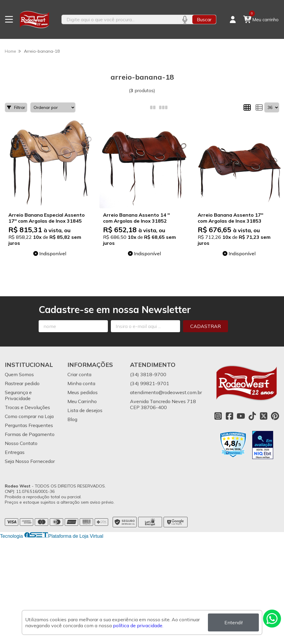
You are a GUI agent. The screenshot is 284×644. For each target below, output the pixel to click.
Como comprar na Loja (29, 416)
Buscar (204, 19)
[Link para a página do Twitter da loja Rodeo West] (264, 416)
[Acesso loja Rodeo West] (233, 19)
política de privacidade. (138, 625)
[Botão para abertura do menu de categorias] (9, 19)
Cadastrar (206, 326)
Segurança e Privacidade (18, 395)
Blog (72, 419)
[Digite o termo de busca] (119, 19)
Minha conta (81, 383)
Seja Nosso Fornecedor (30, 461)
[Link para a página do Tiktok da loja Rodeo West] (252, 416)
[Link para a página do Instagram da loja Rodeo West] (218, 416)
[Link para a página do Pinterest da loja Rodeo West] (275, 416)
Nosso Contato (21, 443)
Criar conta (79, 374)
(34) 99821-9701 (150, 383)
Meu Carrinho (82, 401)
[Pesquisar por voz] (185, 19)
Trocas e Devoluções (27, 407)
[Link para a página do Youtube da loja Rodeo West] (241, 416)
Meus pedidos (83, 392)
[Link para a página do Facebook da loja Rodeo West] (229, 416)
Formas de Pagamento (30, 434)
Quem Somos (19, 374)
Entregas (15, 452)
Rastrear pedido (22, 383)
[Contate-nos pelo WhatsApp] (272, 619)
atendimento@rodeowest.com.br (166, 392)
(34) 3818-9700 (148, 374)
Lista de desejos (85, 410)
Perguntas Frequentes (29, 425)
